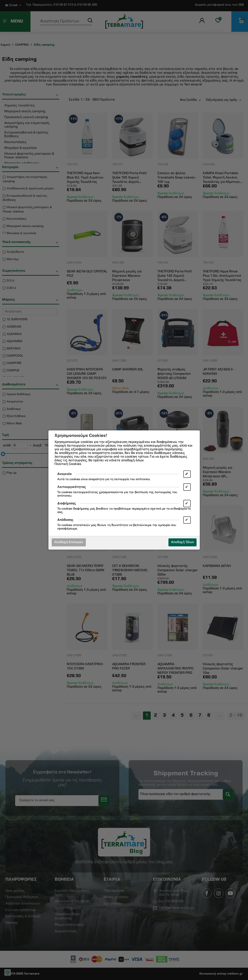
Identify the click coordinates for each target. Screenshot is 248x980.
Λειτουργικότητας (72, 487)
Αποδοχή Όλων (182, 542)
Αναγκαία (64, 474)
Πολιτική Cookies (68, 464)
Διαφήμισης (67, 504)
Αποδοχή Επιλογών (69, 542)
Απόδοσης (65, 520)
